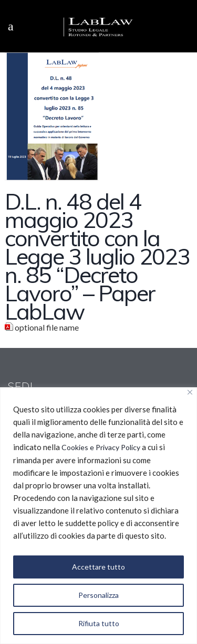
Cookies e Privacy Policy (101, 447)
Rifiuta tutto (99, 623)
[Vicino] (190, 392)
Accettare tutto (98, 567)
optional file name (47, 327)
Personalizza (98, 595)
